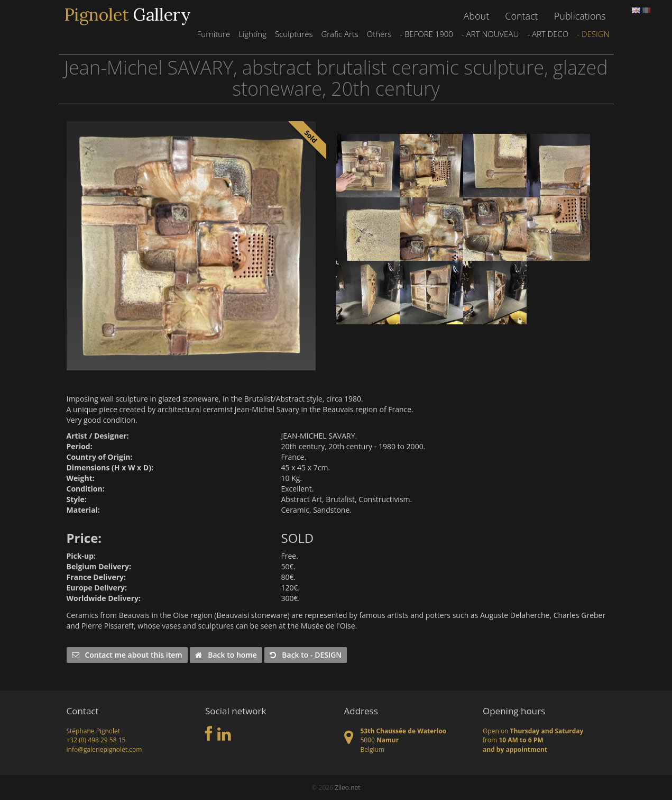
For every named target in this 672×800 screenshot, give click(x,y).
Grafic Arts (339, 34)
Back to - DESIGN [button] (306, 655)
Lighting (252, 34)
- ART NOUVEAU (490, 34)
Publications (580, 16)
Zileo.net (347, 788)
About (477, 16)
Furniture (214, 34)
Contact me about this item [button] (127, 655)
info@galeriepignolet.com (104, 749)
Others (379, 34)
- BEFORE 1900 (426, 34)
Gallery (127, 15)
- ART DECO (548, 34)
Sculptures (294, 34)
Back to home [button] (226, 655)
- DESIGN (593, 34)
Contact (521, 16)
